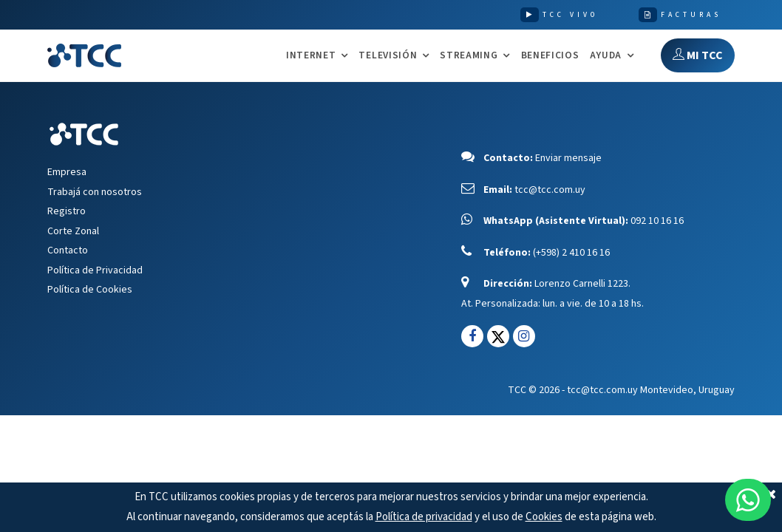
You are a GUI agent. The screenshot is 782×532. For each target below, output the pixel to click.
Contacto (68, 250)
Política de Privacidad (95, 270)
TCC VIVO (570, 15)
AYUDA (606, 56)
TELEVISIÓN (388, 56)
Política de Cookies (90, 290)
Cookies (544, 517)
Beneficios (550, 55)
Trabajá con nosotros (95, 192)
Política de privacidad (424, 517)
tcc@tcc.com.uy (550, 190)
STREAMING (469, 56)
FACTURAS (691, 15)
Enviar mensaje (568, 158)
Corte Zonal (73, 231)
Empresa (67, 172)
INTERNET (311, 56)
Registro (67, 211)
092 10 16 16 (657, 221)
